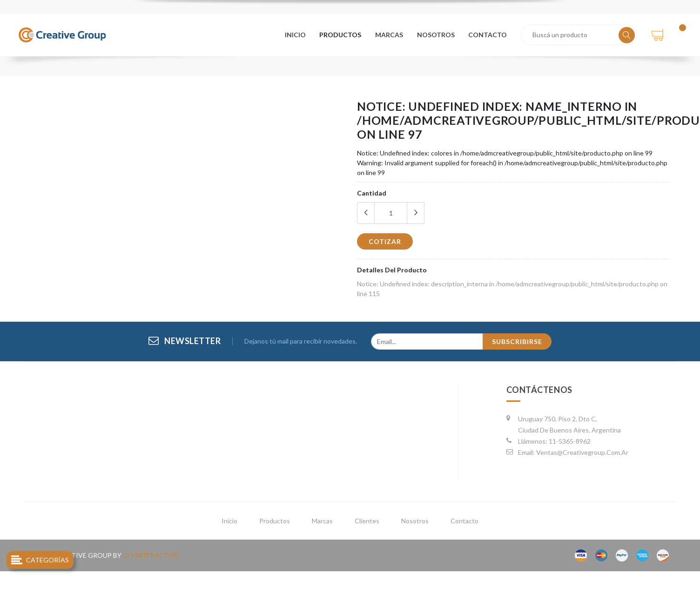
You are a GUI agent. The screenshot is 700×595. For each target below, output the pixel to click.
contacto (488, 34)
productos (342, 34)
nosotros (436, 34)
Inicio (297, 34)
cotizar (385, 241)
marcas (390, 34)
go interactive (151, 555)
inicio (229, 521)
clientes (367, 521)
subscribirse (517, 341)
